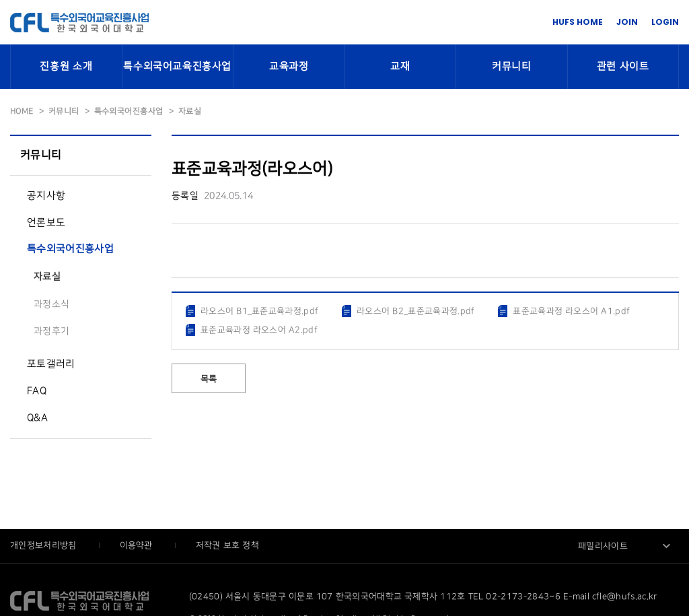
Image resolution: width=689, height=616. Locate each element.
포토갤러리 (51, 364)
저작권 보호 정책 (227, 545)
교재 (400, 67)
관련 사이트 (623, 67)
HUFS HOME (578, 22)
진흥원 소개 (66, 67)
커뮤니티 (511, 67)
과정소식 (51, 304)
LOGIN (665, 22)
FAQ (37, 391)
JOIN (627, 22)
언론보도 (46, 223)
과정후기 (51, 331)
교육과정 (289, 67)
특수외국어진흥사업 (70, 249)
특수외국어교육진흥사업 (177, 67)
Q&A (37, 418)
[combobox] (625, 546)
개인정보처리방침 (45, 545)
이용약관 (138, 545)
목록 (209, 379)
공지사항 (46, 196)
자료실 (47, 276)
